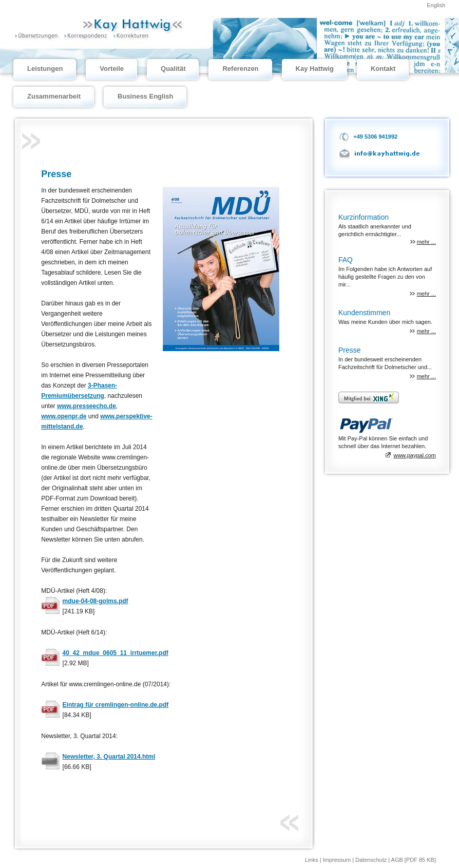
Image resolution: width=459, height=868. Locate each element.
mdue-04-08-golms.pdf (95, 601)
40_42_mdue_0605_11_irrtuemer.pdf (116, 653)
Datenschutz (372, 860)
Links (312, 860)
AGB (397, 860)
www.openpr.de (64, 416)
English (436, 5)
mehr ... (426, 242)
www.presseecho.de (87, 406)
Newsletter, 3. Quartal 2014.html (109, 757)
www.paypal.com (415, 455)
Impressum (338, 860)
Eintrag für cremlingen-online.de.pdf (116, 705)
